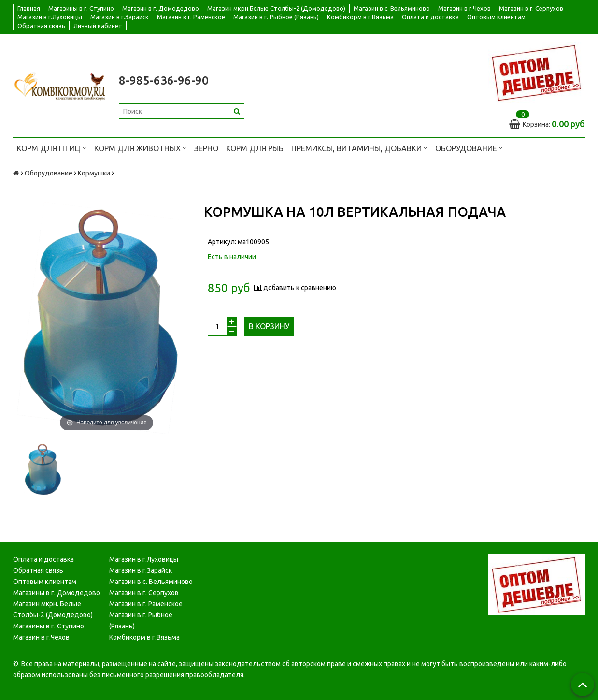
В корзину (269, 326)
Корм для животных (140, 148)
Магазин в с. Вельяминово (392, 8)
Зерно (206, 148)
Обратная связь (41, 26)
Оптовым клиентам (496, 17)
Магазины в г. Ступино (81, 8)
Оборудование (469, 148)
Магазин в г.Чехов (464, 8)
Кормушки (94, 173)
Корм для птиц (52, 148)
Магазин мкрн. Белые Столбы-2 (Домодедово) (53, 609)
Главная (29, 8)
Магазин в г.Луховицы (50, 17)
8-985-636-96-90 (164, 80)
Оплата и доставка (430, 17)
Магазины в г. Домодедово (57, 593)
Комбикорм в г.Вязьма (360, 17)
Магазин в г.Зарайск (120, 17)
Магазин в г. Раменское (191, 17)
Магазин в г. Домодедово (161, 8)
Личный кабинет (98, 26)
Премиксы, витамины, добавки (359, 148)
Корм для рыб (255, 148)
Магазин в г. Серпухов (531, 8)
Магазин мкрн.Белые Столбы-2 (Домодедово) (276, 8)
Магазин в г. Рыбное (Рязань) (276, 17)
